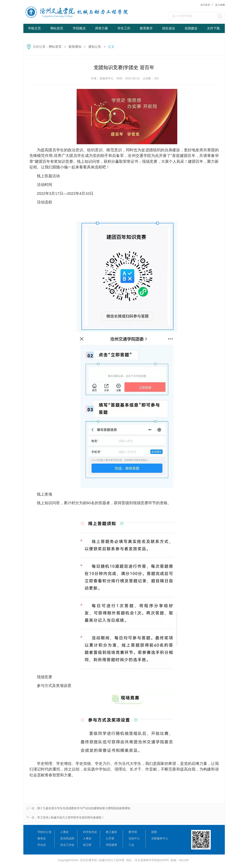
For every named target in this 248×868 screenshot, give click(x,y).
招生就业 (169, 28)
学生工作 (124, 28)
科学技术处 (90, 832)
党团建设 (191, 28)
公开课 (110, 838)
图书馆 (133, 832)
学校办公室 (45, 832)
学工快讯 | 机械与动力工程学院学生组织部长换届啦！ (71, 817)
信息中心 (134, 838)
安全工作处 (67, 845)
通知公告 (95, 47)
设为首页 (205, 5)
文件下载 (213, 28)
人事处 (64, 832)
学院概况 (79, 28)
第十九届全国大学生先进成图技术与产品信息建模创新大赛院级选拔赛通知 (84, 808)
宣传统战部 (67, 838)
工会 (131, 845)
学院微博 (111, 845)
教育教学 (146, 28)
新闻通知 (75, 47)
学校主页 (34, 28)
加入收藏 (220, 5)
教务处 (42, 838)
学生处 (42, 845)
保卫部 (87, 845)
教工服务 (111, 832)
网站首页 (57, 28)
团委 (154, 832)
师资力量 (102, 28)
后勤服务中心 (160, 838)
